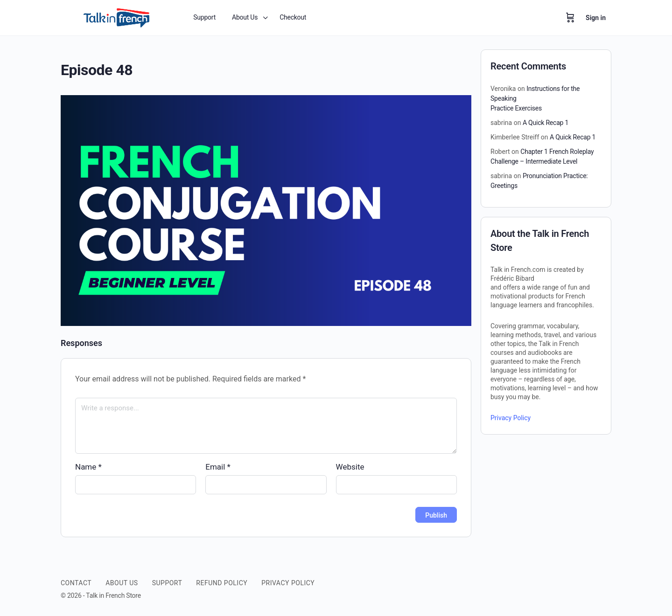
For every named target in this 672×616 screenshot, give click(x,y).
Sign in (596, 18)
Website (350, 467)
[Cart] (570, 18)
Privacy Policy (511, 418)
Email (218, 467)
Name (88, 467)
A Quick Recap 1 (546, 123)
